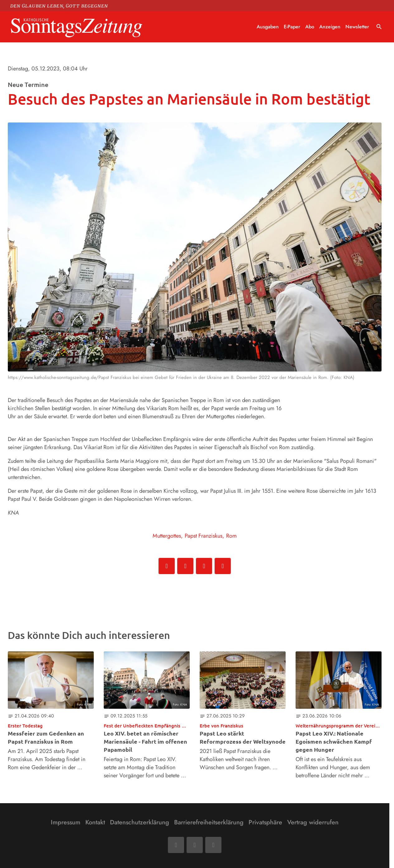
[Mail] (195, 845)
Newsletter (357, 27)
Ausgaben (268, 27)
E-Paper (292, 27)
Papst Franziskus (204, 536)
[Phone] (213, 845)
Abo (310, 27)
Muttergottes (167, 536)
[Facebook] (176, 845)
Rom (231, 536)
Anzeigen (330, 27)
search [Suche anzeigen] (379, 27)
